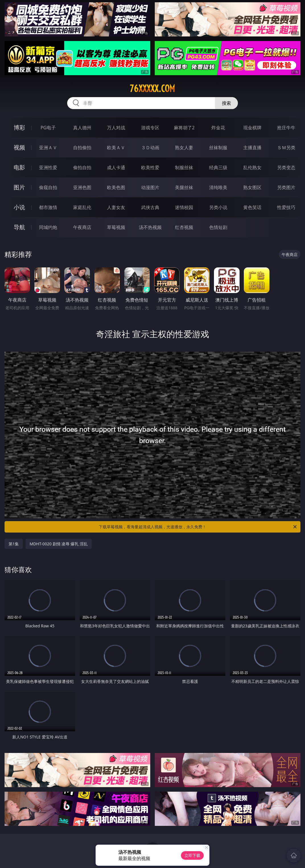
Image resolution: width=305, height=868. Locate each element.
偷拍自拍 (82, 167)
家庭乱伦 (82, 207)
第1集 (14, 544)
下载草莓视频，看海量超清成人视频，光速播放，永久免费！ (198, 527)
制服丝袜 (184, 167)
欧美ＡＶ (116, 148)
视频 (19, 147)
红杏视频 (184, 227)
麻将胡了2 (184, 128)
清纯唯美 (218, 187)
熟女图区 (252, 187)
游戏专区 (150, 128)
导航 (19, 227)
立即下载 (192, 855)
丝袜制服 (218, 148)
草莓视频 (116, 227)
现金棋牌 (252, 128)
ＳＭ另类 (286, 148)
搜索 (226, 103)
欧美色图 (116, 187)
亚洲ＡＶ (48, 148)
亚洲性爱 (48, 167)
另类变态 (286, 167)
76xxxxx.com (152, 89)
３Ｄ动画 (150, 148)
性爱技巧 (286, 207)
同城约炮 (48, 227)
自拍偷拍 (82, 148)
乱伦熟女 (252, 167)
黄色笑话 (252, 207)
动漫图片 (150, 187)
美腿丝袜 (184, 187)
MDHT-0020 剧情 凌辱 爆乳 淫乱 (59, 544)
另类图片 (286, 187)
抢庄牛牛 (286, 128)
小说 (19, 207)
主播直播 (252, 148)
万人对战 (116, 128)
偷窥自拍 (48, 187)
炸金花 (218, 128)
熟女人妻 (184, 148)
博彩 (19, 127)
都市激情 (48, 207)
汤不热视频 (150, 227)
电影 (19, 167)
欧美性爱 (150, 167)
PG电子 (48, 128)
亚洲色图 (82, 187)
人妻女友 (116, 207)
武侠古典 (150, 207)
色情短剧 (218, 227)
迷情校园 (184, 207)
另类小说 (218, 207)
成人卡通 (116, 167)
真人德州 (82, 128)
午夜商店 (82, 227)
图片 (19, 187)
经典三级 (218, 167)
